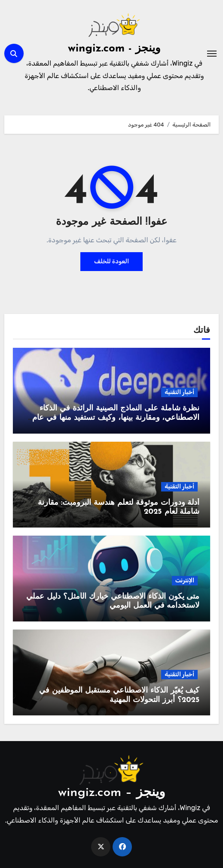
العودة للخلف (111, 261)
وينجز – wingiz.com (111, 793)
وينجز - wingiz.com (114, 49)
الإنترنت (185, 580)
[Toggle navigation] (212, 54)
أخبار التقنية (179, 392)
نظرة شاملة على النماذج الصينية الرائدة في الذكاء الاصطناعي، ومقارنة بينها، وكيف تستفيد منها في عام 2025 (116, 418)
